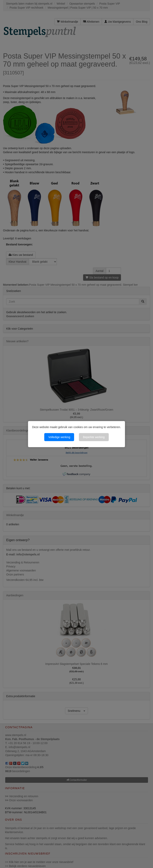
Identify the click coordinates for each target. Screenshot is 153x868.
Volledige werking (59, 437)
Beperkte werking (94, 437)
